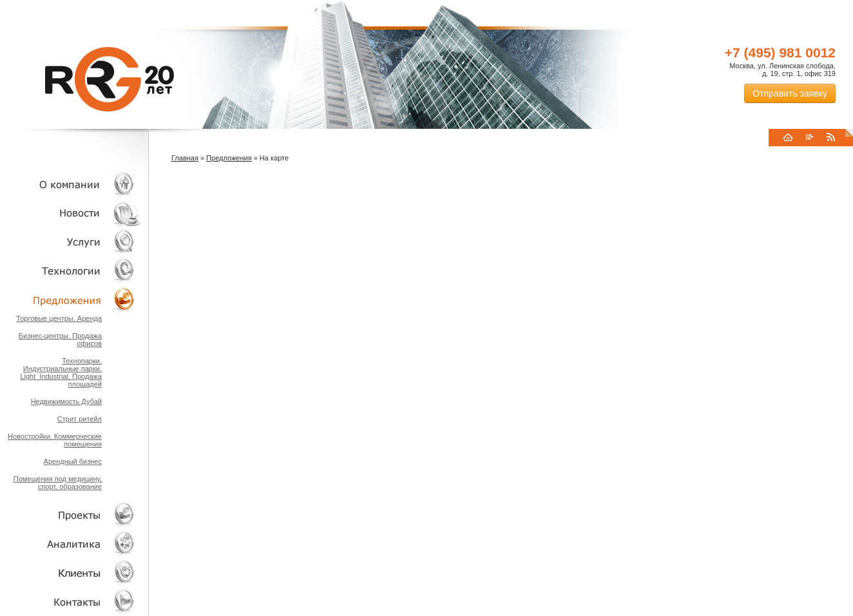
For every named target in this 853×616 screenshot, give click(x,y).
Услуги (71, 242)
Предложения (229, 158)
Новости (74, 213)
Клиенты (71, 573)
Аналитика (71, 544)
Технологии (71, 271)
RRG (110, 79)
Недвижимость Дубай (66, 401)
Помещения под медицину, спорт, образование (58, 483)
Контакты (71, 602)
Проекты (71, 515)
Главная (185, 158)
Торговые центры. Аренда (59, 318)
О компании (71, 184)
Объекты (71, 300)
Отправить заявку (790, 93)
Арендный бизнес (73, 461)
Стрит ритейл (80, 419)
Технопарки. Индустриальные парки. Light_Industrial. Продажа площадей (61, 372)
